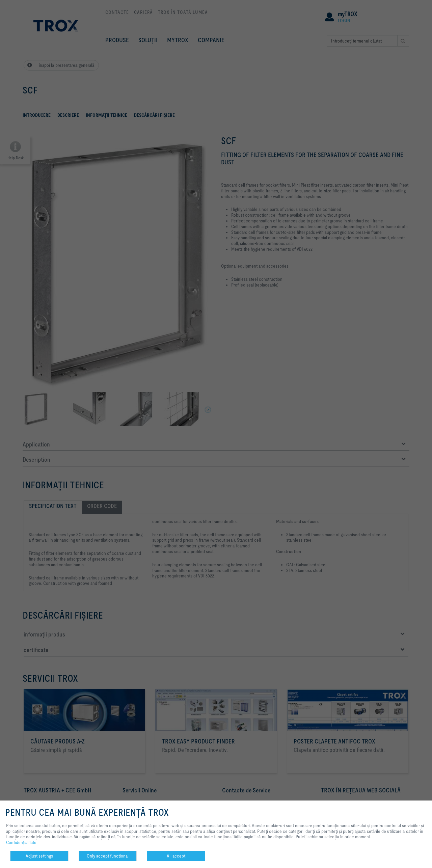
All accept (176, 856)
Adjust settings (39, 856)
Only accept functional (108, 856)
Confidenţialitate (21, 842)
